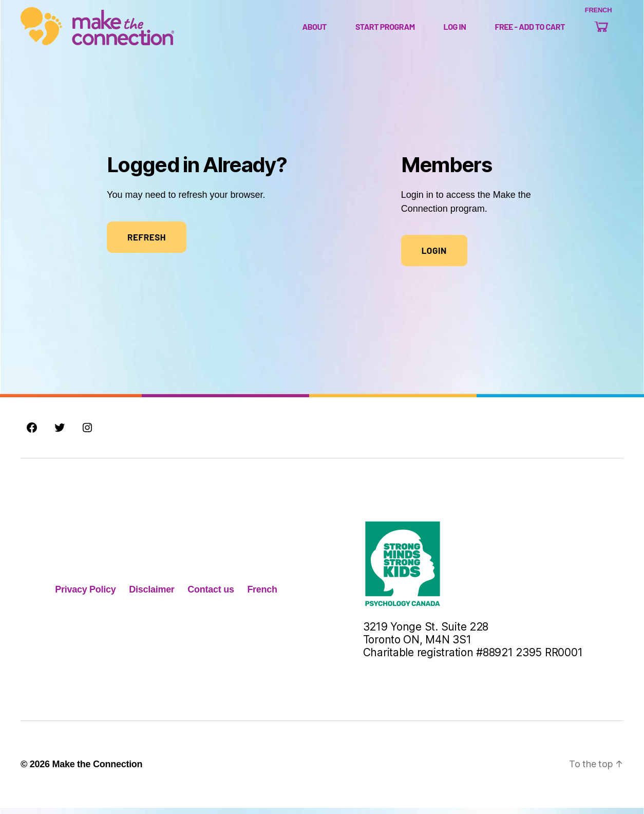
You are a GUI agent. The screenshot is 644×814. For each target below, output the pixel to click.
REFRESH (147, 243)
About (314, 30)
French (262, 596)
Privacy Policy (85, 596)
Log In (455, 30)
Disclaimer (151, 596)
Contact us (211, 596)
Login (434, 256)
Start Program (385, 30)
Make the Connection (97, 770)
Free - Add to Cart (530, 30)
